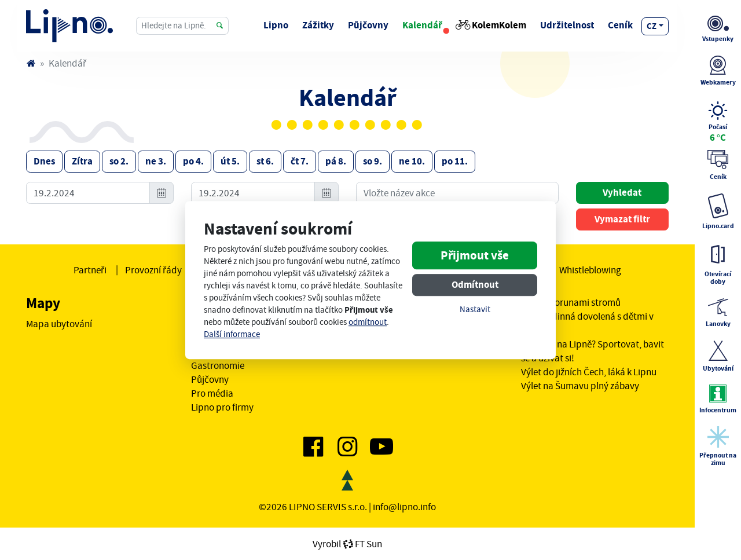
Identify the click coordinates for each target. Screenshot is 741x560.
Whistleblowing (590, 270)
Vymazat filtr (622, 219)
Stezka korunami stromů (571, 302)
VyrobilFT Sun (347, 544)
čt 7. (300, 161)
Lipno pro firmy (222, 407)
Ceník (620, 25)
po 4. (193, 161)
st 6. (265, 161)
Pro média (212, 393)
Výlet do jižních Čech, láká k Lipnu (589, 372)
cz (652, 26)
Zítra (82, 161)
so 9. (373, 161)
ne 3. (156, 161)
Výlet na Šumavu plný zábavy (580, 386)
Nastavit (475, 310)
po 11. (455, 161)
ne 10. (412, 161)
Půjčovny (368, 25)
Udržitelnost (567, 25)
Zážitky (318, 25)
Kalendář (422, 25)
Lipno (276, 25)
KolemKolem (491, 25)
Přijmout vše (475, 255)
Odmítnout (475, 285)
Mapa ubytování (59, 324)
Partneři (90, 270)
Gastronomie (218, 365)
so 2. (119, 161)
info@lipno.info (404, 507)
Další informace (232, 334)
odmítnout (368, 322)
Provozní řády (153, 270)
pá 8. (336, 161)
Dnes (44, 161)
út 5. (230, 161)
